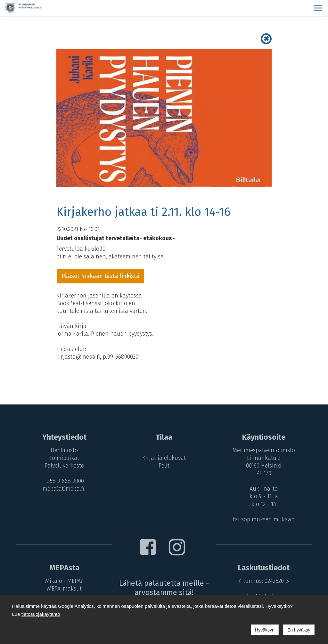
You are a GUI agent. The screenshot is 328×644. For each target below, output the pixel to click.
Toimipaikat (64, 458)
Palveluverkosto (64, 466)
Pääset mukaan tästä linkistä (100, 276)
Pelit (164, 466)
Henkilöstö (64, 450)
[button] (318, 8)
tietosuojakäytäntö (41, 614)
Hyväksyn (265, 630)
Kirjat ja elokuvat (164, 458)
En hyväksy (299, 630)
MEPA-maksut (64, 589)
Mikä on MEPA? (64, 581)
